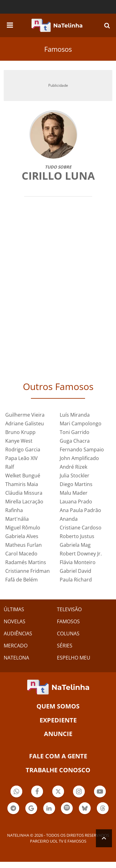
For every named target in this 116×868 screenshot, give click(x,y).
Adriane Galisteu (25, 423)
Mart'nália (17, 519)
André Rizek (73, 467)
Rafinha (14, 510)
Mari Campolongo (81, 423)
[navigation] (10, 24)
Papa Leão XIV (21, 458)
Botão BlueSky (85, 809)
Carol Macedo (21, 554)
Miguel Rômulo (23, 528)
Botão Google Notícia (31, 809)
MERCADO (16, 646)
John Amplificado (79, 458)
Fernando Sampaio (82, 449)
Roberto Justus (77, 536)
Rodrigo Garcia (23, 449)
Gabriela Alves (22, 536)
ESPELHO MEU (74, 658)
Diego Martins (76, 484)
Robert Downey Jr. (81, 554)
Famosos (58, 49)
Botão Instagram (79, 792)
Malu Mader (74, 493)
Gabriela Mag (75, 545)
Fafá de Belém (21, 580)
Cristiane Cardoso (81, 528)
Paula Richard (76, 580)
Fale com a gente (58, 756)
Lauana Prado (76, 502)
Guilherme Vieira (25, 415)
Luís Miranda (75, 415)
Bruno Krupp (20, 432)
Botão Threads (103, 809)
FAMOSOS (68, 621)
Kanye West (19, 441)
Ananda (69, 519)
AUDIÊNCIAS (18, 633)
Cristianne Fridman (28, 571)
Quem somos (58, 706)
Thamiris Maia (22, 484)
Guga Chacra (75, 441)
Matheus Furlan (24, 545)
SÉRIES (65, 646)
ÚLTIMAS (14, 609)
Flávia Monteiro (78, 562)
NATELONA (16, 658)
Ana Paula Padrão (80, 510)
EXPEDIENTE (58, 720)
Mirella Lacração (24, 502)
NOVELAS (15, 621)
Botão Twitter (58, 792)
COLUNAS (68, 633)
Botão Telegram (13, 809)
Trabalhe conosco (58, 770)
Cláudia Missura (24, 493)
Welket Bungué (23, 476)
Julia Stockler (75, 476)
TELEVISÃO (69, 609)
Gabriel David (75, 571)
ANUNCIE (58, 734)
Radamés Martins (26, 562)
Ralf (10, 467)
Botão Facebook (37, 792)
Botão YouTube (100, 792)
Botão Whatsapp (16, 792)
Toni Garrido (75, 432)
